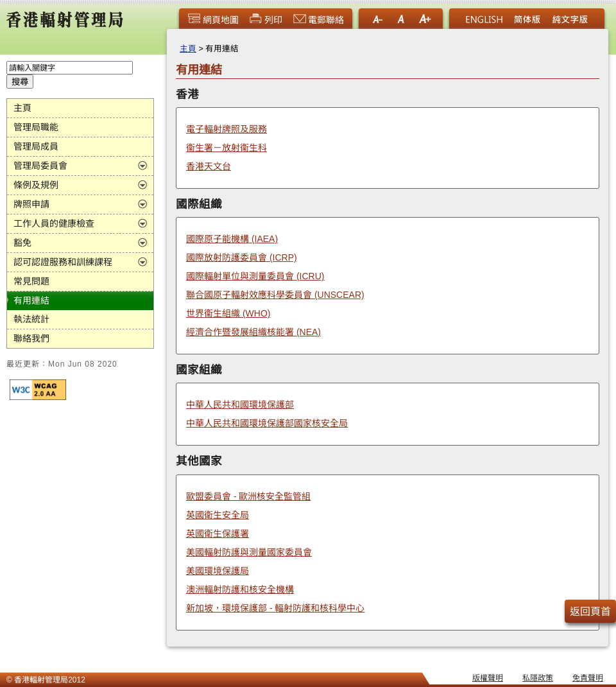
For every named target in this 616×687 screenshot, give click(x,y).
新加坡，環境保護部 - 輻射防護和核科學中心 (275, 608)
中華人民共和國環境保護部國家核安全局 (267, 423)
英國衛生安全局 (218, 515)
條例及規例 (36, 185)
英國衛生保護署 (218, 534)
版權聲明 (488, 678)
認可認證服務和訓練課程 (63, 262)
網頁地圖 (213, 20)
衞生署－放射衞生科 (227, 148)
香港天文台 (209, 166)
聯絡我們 (31, 338)
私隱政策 (538, 678)
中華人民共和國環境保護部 (240, 404)
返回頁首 (590, 612)
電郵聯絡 (318, 20)
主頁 (22, 108)
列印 (266, 20)
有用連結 (31, 300)
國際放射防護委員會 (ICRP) (242, 257)
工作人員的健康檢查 (54, 223)
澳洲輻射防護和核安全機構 (240, 589)
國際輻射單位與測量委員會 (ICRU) (255, 276)
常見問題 (31, 281)
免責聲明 (588, 678)
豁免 (22, 243)
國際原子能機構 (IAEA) (232, 239)
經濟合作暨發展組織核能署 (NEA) (253, 332)
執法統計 (31, 319)
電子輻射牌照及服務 (227, 129)
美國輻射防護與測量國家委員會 (249, 552)
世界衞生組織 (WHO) (228, 313)
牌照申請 (31, 204)
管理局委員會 (40, 166)
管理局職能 (36, 127)
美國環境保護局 (218, 571)
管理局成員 (36, 146)
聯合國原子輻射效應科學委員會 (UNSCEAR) (275, 295)
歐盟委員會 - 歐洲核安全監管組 (248, 496)
